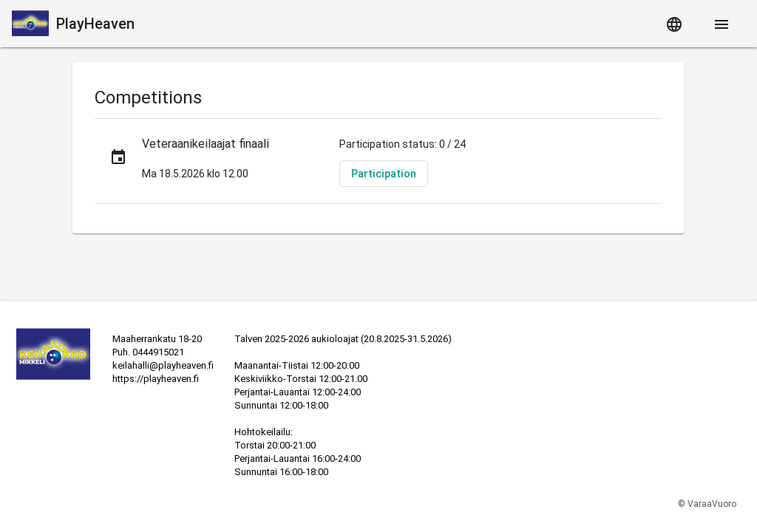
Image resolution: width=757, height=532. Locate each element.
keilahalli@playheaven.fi (163, 365)
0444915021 (158, 352)
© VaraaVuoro (707, 504)
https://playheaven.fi (156, 379)
